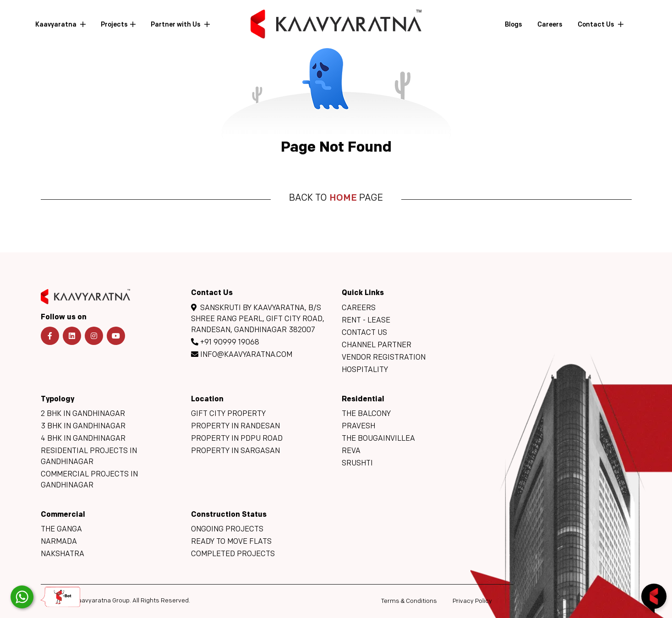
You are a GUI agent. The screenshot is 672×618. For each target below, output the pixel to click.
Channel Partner (377, 345)
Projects (114, 25)
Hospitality (365, 370)
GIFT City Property (228, 414)
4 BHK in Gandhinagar (83, 439)
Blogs (514, 25)
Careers (550, 25)
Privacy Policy (472, 601)
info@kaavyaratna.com (242, 355)
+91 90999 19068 (225, 342)
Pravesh (358, 427)
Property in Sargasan (235, 451)
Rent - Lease (366, 321)
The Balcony (366, 414)
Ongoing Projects (227, 530)
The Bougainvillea (378, 439)
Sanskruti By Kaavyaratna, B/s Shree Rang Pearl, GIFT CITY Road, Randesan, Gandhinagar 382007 (258, 319)
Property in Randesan (235, 427)
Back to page (336, 198)
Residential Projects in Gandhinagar (89, 457)
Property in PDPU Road (237, 439)
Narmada (59, 542)
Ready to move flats (231, 542)
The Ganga (61, 530)
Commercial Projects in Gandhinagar (89, 480)
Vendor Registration (384, 358)
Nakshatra (63, 554)
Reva (351, 451)
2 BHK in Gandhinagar (83, 414)
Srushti (357, 464)
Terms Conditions (409, 601)
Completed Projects (233, 554)
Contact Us (597, 25)
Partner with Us (176, 25)
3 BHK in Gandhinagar (83, 427)
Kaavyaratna (57, 25)
